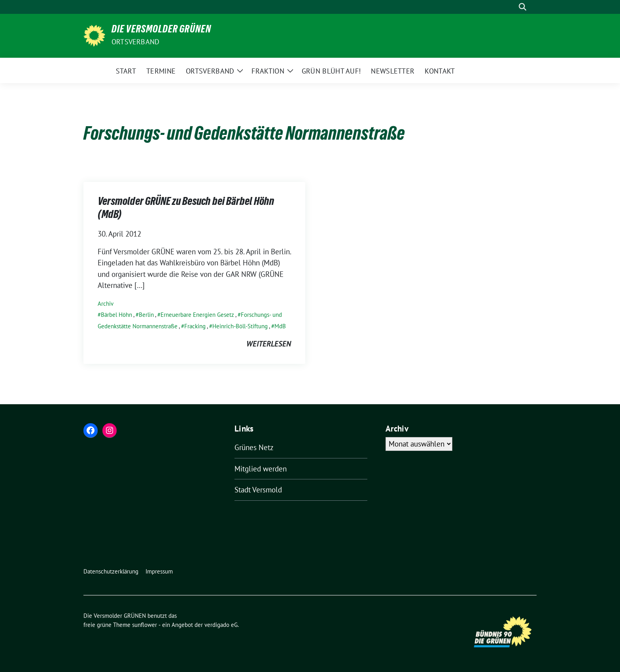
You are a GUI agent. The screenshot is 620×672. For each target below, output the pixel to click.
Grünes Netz (254, 447)
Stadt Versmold (258, 490)
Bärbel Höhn (116, 315)
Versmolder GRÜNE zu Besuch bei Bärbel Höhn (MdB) (186, 209)
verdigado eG (221, 625)
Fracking (195, 326)
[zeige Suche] (523, 7)
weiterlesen (269, 344)
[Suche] (511, 7)
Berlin (146, 315)
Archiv (106, 304)
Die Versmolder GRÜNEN (161, 30)
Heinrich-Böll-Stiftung (240, 326)
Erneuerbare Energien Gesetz (197, 315)
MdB (280, 326)
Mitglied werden (261, 469)
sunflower (145, 625)
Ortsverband (135, 42)
